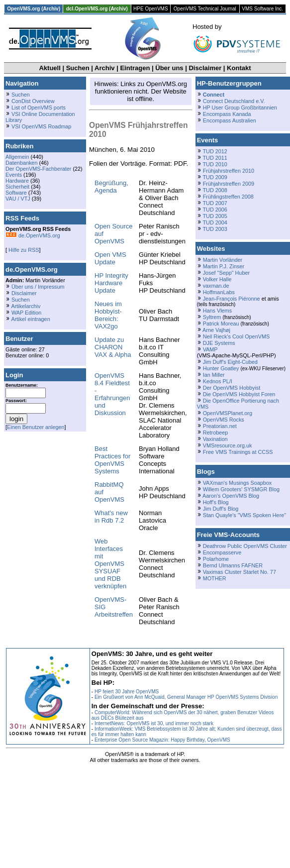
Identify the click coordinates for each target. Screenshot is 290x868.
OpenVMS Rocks (224, 420)
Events (14, 175)
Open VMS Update (110, 258)
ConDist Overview (33, 101)
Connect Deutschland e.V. (234, 101)
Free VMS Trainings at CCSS (238, 452)
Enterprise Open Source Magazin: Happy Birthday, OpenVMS (162, 740)
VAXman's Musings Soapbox (238, 483)
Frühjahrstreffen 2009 (229, 184)
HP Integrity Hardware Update (111, 283)
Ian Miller (214, 375)
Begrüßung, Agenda (111, 187)
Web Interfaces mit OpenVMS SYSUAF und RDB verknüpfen (110, 564)
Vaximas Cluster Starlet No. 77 (240, 572)
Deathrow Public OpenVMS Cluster (245, 546)
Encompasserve (222, 552)
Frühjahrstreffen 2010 (229, 171)
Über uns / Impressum (38, 287)
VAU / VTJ (18, 199)
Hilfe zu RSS (23, 250)
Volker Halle (217, 279)
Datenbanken (21, 163)
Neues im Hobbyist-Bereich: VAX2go (108, 315)
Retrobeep (216, 433)
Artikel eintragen (30, 319)
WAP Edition (26, 313)
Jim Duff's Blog (221, 509)
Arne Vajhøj (216, 330)
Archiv (104, 68)
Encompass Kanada (227, 114)
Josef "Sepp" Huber (226, 273)
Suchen (78, 68)
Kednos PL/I (218, 381)
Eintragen (135, 68)
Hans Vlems (217, 311)
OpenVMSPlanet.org (228, 413)
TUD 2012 (215, 151)
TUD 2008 (215, 190)
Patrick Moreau (221, 324)
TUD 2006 (215, 210)
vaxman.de (216, 286)
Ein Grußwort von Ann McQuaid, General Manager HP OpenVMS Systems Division (186, 697)
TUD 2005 (215, 216)
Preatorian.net (220, 426)
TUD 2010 (215, 164)
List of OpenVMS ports (39, 108)
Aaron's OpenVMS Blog (231, 496)
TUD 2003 (215, 229)
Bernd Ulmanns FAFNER (233, 565)
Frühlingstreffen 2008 (228, 197)
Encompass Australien (230, 120)
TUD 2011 (215, 158)
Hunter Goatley (221, 368)
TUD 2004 (215, 222)
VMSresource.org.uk (228, 445)
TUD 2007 (215, 203)
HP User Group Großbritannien (240, 108)
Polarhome (216, 559)
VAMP (210, 349)
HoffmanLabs (219, 292)
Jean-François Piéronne (232, 299)
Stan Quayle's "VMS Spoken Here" (244, 515)
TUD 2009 (215, 177)
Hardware (17, 181)
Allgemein (17, 157)
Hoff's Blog (216, 502)
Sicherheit (17, 187)
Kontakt (239, 68)
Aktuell (49, 68)
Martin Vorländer (223, 260)
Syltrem (212, 317)
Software (16, 193)
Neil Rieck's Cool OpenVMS (236, 336)
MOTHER (215, 578)
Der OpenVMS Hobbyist (232, 388)
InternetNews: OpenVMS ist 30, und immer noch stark (154, 723)
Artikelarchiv (26, 306)
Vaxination (215, 439)
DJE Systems (219, 343)
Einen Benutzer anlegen (36, 427)
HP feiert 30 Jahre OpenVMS (127, 692)
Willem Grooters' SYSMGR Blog (241, 489)
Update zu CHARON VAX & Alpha (113, 347)
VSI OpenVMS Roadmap (41, 126)
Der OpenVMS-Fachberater (38, 169)
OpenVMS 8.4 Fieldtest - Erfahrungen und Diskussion (112, 394)
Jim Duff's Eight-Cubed (230, 362)
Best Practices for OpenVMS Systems (112, 460)
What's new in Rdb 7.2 (111, 517)
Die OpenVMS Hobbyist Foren (239, 394)
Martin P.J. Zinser (224, 266)
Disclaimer (205, 68)
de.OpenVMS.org (33, 235)
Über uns (169, 68)
